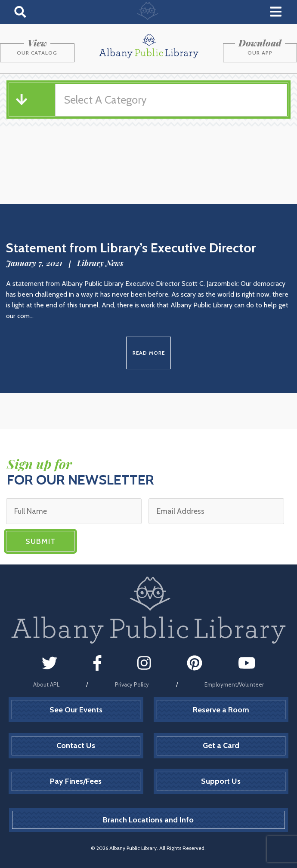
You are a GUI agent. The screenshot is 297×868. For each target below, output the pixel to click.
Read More (149, 353)
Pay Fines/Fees (76, 781)
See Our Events (76, 710)
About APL (46, 684)
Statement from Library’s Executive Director (131, 248)
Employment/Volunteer (234, 684)
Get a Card (221, 745)
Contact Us (76, 745)
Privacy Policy (132, 684)
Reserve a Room (221, 710)
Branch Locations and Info (148, 820)
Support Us (221, 781)
